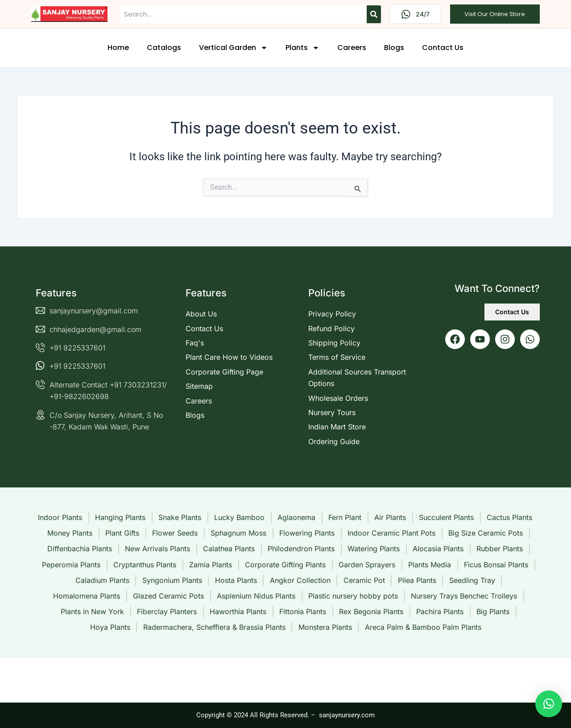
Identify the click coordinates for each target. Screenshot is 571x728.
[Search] (374, 14)
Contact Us (443, 48)
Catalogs (164, 48)
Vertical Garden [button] (233, 48)
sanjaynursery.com (347, 715)
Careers (352, 48)
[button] (549, 704)
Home (118, 48)
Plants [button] (302, 48)
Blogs (394, 48)
